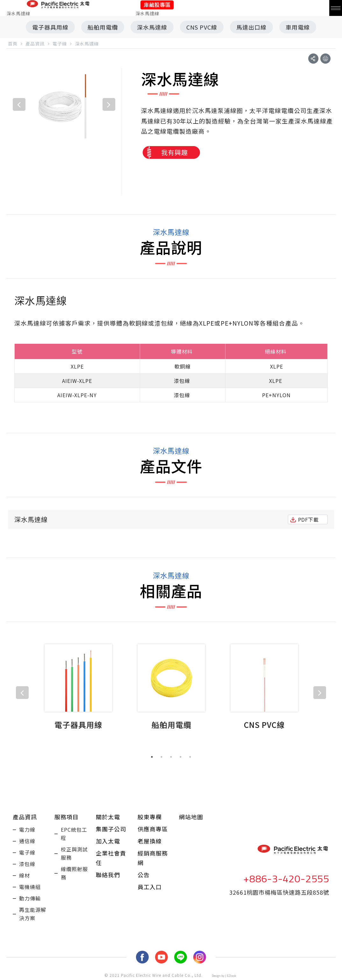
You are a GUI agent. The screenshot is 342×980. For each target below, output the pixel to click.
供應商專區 (153, 829)
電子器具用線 (50, 27)
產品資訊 (25, 817)
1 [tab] (152, 757)
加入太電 (108, 841)
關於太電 (108, 817)
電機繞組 (30, 887)
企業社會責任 (111, 858)
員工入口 (150, 887)
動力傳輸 (30, 898)
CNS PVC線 (202, 27)
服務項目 (67, 817)
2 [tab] (161, 757)
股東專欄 (150, 817)
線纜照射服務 (74, 873)
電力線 (27, 829)
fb (142, 957)
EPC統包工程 (74, 834)
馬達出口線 (251, 27)
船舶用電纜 (103, 27)
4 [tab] (181, 757)
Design (216, 976)
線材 (25, 875)
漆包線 (27, 864)
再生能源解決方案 (33, 914)
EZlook (231, 976)
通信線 (27, 841)
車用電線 (298, 27)
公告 (144, 875)
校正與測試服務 (74, 853)
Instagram (200, 957)
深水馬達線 (152, 27)
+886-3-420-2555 (286, 878)
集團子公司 (111, 829)
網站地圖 (191, 817)
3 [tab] (171, 757)
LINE (181, 957)
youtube (161, 957)
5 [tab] (190, 757)
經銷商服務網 (153, 858)
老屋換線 (150, 841)
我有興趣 (175, 152)
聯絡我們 (108, 875)
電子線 (27, 852)
